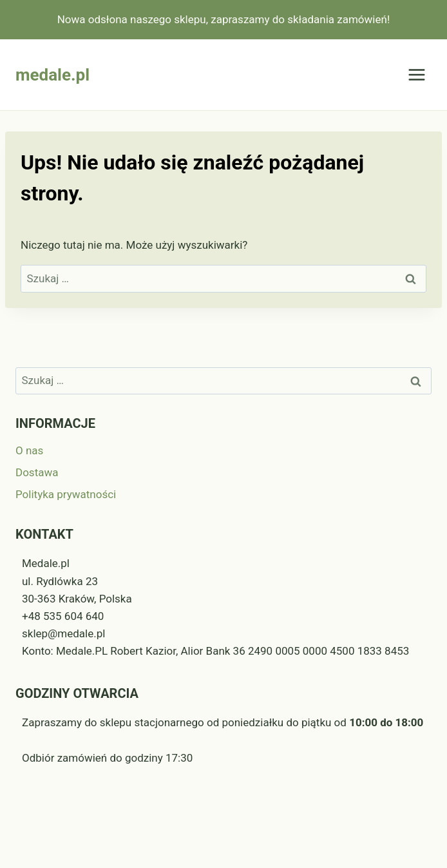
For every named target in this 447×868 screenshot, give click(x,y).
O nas (29, 450)
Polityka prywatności (66, 494)
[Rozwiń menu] (416, 75)
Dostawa (37, 472)
